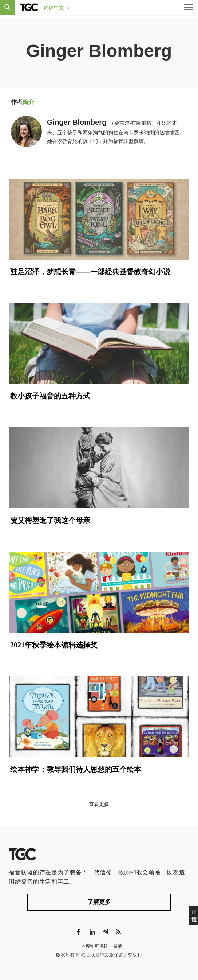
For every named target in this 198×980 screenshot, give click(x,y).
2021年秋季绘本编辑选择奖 (54, 645)
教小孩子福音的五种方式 (50, 396)
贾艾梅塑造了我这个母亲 (50, 520)
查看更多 (99, 804)
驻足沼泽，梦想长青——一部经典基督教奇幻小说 (90, 272)
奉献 (118, 946)
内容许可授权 (95, 946)
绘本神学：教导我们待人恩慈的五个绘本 (76, 769)
